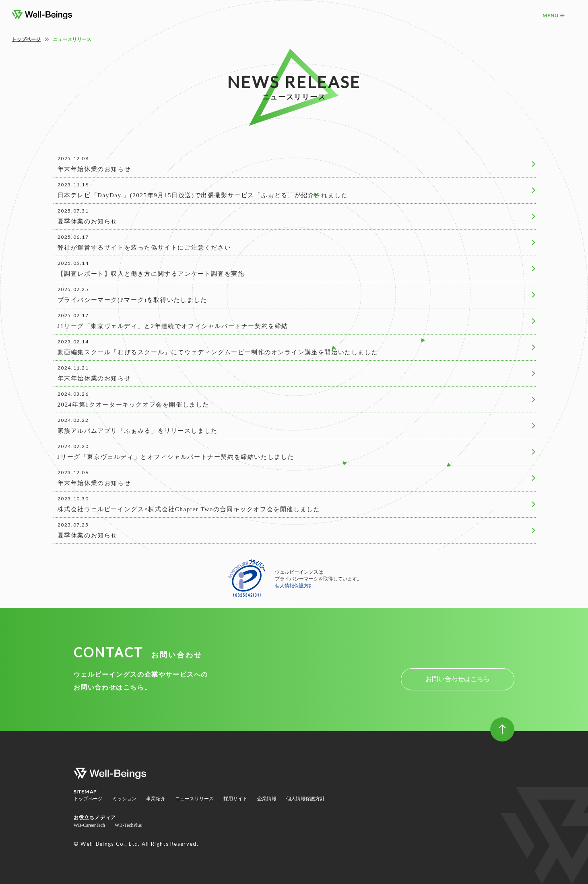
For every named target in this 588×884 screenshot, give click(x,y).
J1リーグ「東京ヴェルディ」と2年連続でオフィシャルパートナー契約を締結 (173, 326)
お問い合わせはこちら (458, 679)
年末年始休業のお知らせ (94, 169)
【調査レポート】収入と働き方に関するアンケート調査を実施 (151, 274)
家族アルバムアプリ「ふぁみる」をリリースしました (138, 431)
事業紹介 (156, 799)
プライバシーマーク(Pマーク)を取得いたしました (132, 300)
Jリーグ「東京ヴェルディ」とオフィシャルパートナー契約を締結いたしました (176, 457)
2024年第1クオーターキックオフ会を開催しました (134, 405)
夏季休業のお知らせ (88, 221)
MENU (554, 15)
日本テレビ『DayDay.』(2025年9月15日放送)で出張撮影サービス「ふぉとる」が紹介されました (203, 195)
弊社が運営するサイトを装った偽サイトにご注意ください (144, 248)
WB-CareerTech (89, 825)
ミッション (124, 799)
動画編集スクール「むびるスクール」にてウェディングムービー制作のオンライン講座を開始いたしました (218, 352)
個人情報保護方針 (294, 586)
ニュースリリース (194, 799)
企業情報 (267, 799)
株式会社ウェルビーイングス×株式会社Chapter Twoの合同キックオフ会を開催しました (189, 509)
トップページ (26, 39)
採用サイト (235, 799)
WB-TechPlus (128, 825)
